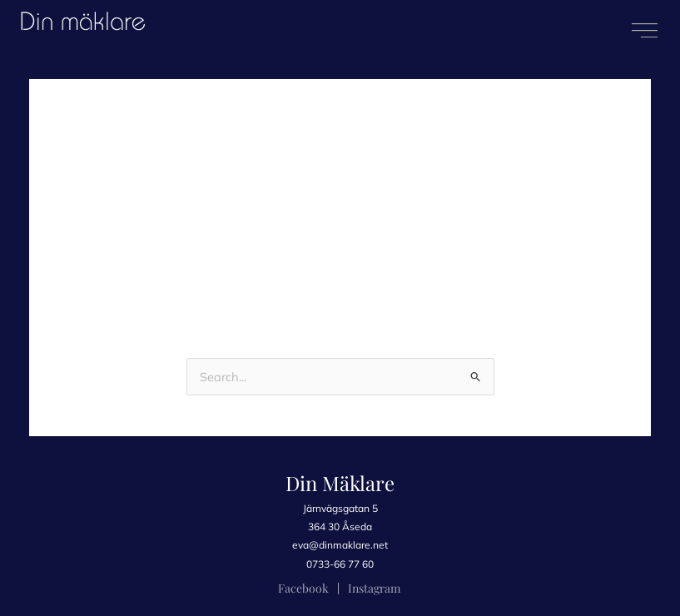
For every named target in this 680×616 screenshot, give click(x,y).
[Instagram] (374, 589)
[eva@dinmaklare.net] (340, 545)
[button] (645, 30)
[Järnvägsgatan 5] (340, 509)
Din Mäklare (340, 483)
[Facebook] (303, 589)
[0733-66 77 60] (340, 564)
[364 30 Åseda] (340, 527)
